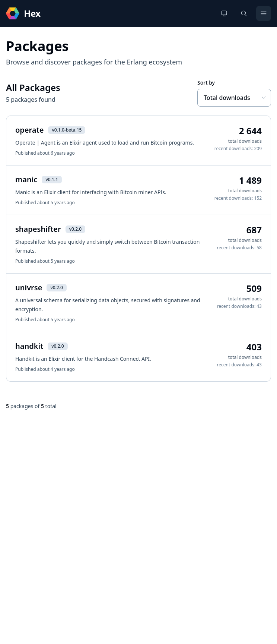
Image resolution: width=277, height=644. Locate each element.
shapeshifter (38, 229)
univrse (29, 288)
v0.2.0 (75, 229)
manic (26, 179)
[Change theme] (224, 13)
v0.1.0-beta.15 (67, 130)
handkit (29, 346)
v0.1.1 (52, 179)
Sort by (206, 83)
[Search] (244, 13)
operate (29, 130)
